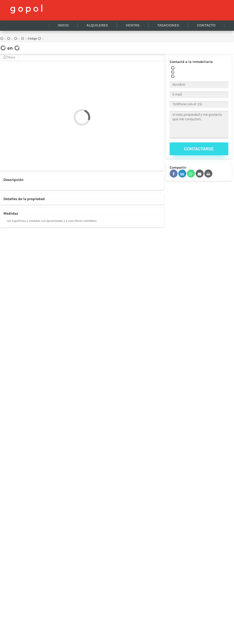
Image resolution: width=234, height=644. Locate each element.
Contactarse (199, 149)
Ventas (133, 25)
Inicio (63, 25)
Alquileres (97, 25)
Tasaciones (168, 25)
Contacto (206, 25)
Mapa (9, 57)
